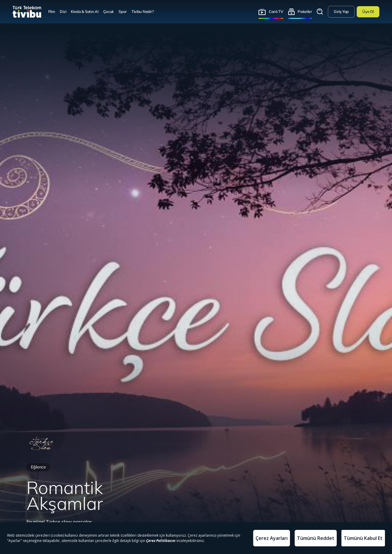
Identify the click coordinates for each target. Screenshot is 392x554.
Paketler (305, 11)
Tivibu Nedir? (143, 11)
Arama (320, 12)
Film (52, 11)
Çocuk (109, 11)
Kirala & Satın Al (85, 11)
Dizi (63, 11)
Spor (123, 11)
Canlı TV (276, 11)
